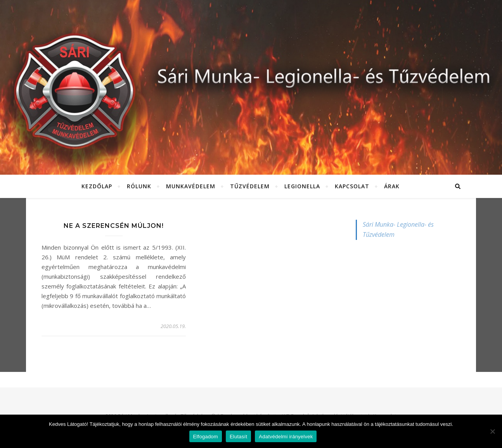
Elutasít (238, 437)
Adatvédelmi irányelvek (286, 437)
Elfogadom (206, 437)
